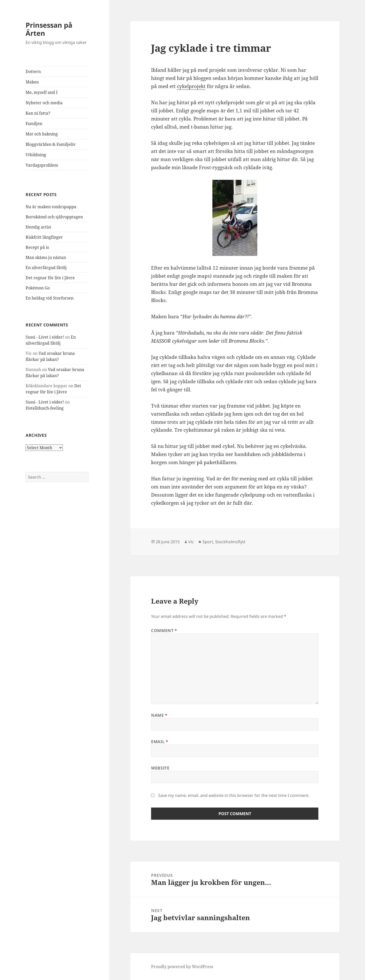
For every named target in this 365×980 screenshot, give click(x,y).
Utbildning (36, 155)
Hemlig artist (38, 227)
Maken (32, 82)
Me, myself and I (42, 92)
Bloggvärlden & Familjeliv (51, 144)
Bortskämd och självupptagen (54, 217)
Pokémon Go (38, 288)
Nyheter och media (44, 103)
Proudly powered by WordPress (182, 967)
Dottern (33, 72)
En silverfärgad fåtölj (46, 268)
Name (159, 715)
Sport (208, 542)
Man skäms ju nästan (46, 257)
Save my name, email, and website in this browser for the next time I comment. (234, 795)
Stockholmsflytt (230, 542)
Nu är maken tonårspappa (51, 207)
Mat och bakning (42, 134)
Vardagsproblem (42, 165)
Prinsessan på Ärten (49, 29)
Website (160, 768)
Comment (164, 631)
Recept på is (37, 247)
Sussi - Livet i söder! (45, 337)
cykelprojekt (191, 86)
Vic (191, 542)
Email (160, 742)
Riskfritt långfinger (44, 237)
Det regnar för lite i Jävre (50, 278)
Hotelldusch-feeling (45, 408)
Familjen (34, 124)
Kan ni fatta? (38, 113)
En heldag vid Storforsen (50, 298)
